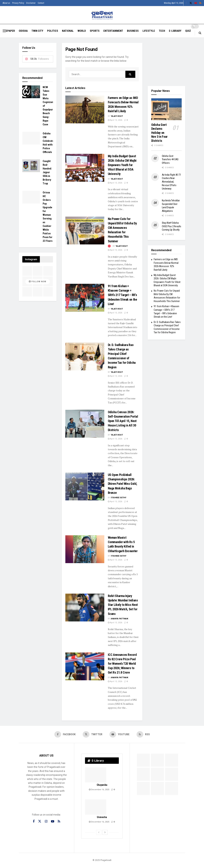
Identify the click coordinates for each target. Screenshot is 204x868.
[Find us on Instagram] (46, 821)
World (82, 31)
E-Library (175, 31)
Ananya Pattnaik (120, 619)
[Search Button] (200, 33)
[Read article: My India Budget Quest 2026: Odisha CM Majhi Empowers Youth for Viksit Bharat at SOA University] (85, 168)
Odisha (23, 31)
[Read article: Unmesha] (96, 807)
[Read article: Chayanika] (96, 775)
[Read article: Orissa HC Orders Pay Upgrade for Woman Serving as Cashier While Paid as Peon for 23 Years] (31, 197)
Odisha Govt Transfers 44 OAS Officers (170, 159)
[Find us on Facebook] (65, 734)
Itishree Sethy (119, 498)
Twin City (37, 31)
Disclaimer (31, 3)
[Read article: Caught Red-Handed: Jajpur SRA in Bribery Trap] (31, 166)
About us (6, 3)
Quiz (188, 31)
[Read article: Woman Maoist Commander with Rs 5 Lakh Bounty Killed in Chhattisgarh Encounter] (85, 549)
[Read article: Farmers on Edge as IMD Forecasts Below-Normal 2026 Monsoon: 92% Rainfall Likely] (85, 109)
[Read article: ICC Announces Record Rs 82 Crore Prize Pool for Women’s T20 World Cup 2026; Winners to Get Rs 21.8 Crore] (85, 666)
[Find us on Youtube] (119, 734)
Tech (162, 31)
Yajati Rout (117, 116)
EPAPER (10, 31)
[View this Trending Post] (109, 246)
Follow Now (38, 282)
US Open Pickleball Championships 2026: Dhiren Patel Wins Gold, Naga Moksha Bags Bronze (123, 484)
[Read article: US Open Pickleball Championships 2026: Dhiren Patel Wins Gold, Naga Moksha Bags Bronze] (85, 486)
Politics (53, 31)
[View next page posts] (105, 832)
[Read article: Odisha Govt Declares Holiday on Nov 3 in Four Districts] (167, 109)
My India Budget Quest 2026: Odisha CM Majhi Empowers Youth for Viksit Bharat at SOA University (122, 165)
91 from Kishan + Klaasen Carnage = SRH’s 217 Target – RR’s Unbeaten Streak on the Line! (122, 295)
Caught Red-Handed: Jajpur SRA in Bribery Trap (47, 172)
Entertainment (113, 31)
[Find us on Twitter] (93, 734)
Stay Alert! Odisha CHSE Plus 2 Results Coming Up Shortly (172, 226)
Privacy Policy (18, 3)
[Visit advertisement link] (167, 62)
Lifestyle (149, 31)
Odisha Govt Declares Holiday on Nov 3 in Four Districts (159, 133)
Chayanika (102, 785)
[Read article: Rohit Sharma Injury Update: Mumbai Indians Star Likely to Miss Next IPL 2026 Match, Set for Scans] (85, 608)
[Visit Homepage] (102, 15)
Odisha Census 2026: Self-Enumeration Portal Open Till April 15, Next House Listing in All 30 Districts (123, 421)
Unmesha (102, 817)
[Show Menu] (4, 31)
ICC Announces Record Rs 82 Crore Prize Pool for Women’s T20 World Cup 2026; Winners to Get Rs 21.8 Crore (122, 664)
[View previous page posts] (99, 832)
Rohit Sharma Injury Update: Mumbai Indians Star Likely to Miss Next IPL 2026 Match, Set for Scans (123, 605)
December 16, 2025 (99, 790)
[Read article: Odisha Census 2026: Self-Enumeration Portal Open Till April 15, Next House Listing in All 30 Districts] (85, 424)
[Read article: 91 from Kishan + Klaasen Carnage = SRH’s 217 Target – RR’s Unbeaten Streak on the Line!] (85, 298)
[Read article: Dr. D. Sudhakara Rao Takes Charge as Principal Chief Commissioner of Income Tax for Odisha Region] (85, 357)
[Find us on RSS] (143, 734)
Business (133, 31)
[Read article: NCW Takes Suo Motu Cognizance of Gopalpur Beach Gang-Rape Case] (31, 92)
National (68, 31)
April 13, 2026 (115, 120)
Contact (41, 3)
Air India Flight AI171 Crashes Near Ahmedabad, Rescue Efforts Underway (172, 182)
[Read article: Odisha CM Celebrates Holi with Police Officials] (31, 138)
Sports (95, 31)
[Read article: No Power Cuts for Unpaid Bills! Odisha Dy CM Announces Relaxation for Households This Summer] (85, 231)
